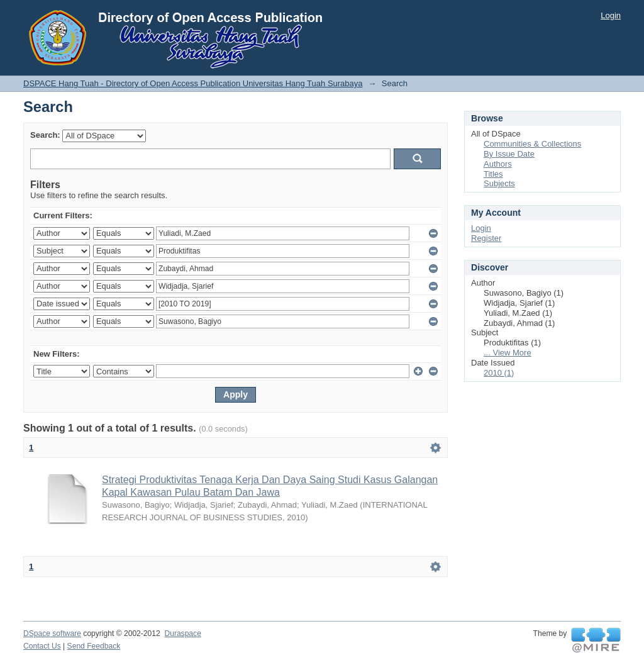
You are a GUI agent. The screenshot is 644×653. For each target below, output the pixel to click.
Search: (45, 135)
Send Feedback (94, 646)
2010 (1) (499, 373)
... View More (508, 353)
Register (486, 238)
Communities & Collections (532, 144)
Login (611, 15)
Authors (498, 164)
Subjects (499, 183)
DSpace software (52, 633)
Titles (493, 174)
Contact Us (42, 646)
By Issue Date (509, 154)
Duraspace (182, 633)
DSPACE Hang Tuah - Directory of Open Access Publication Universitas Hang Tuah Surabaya (193, 83)
